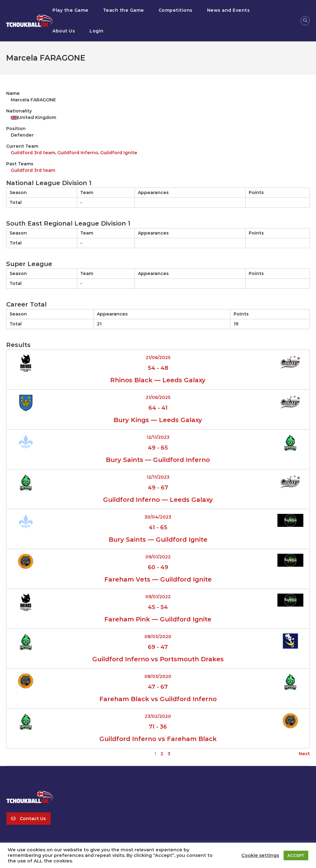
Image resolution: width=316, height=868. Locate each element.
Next (304, 754)
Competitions (176, 10)
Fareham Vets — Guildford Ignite (158, 579)
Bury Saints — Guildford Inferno (158, 460)
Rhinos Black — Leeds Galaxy (158, 380)
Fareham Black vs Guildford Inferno (158, 699)
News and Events (229, 10)
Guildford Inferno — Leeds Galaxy (158, 500)
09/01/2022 (158, 557)
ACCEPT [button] (296, 855)
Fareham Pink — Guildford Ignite (158, 619)
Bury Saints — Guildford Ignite (158, 540)
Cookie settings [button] (260, 855)
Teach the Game (124, 10)
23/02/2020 (158, 716)
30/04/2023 (158, 517)
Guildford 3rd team (33, 153)
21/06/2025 (158, 358)
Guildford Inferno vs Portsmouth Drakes (158, 659)
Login (97, 31)
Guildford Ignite (119, 153)
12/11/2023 (158, 437)
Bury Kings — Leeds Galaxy (158, 420)
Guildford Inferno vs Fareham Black (158, 739)
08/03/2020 (158, 637)
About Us (64, 31)
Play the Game (71, 10)
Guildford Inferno (78, 153)
